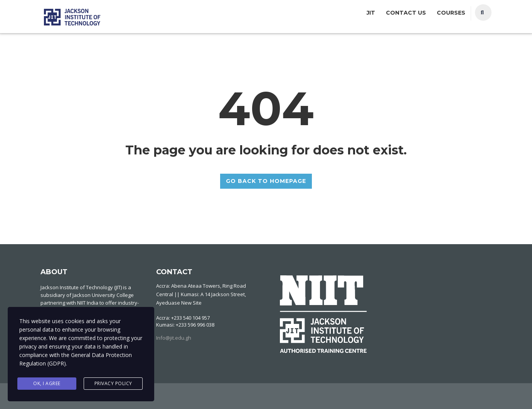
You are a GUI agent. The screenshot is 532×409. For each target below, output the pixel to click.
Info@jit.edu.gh (174, 338)
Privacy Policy (113, 383)
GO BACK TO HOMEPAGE (266, 181)
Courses (451, 13)
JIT (371, 13)
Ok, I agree (47, 383)
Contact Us (406, 13)
